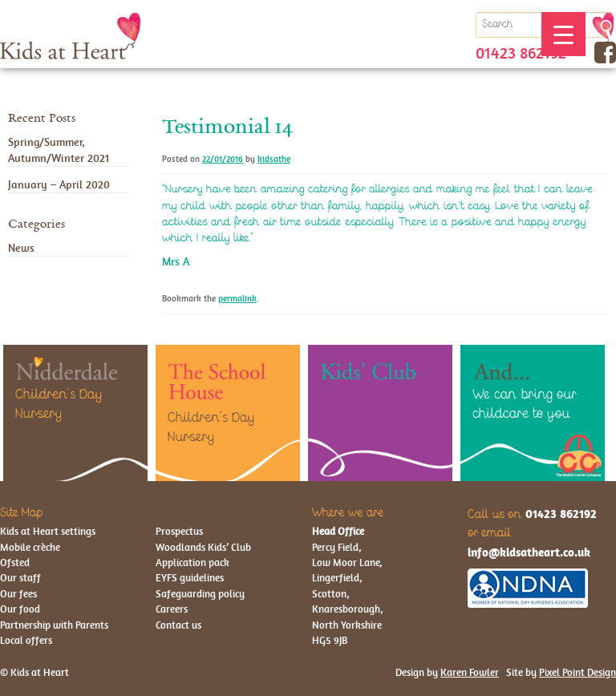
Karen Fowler (470, 672)
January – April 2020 (59, 184)
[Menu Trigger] (563, 34)
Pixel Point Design (577, 672)
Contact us (178, 625)
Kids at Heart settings (48, 531)
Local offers (26, 640)
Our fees (18, 594)
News (21, 248)
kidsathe (274, 159)
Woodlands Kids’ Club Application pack (203, 555)
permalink (237, 299)
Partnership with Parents (54, 625)
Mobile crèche (30, 547)
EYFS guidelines (190, 578)
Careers (172, 609)
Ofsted (15, 562)
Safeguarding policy (200, 594)
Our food (20, 609)
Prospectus (179, 531)
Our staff (20, 578)
